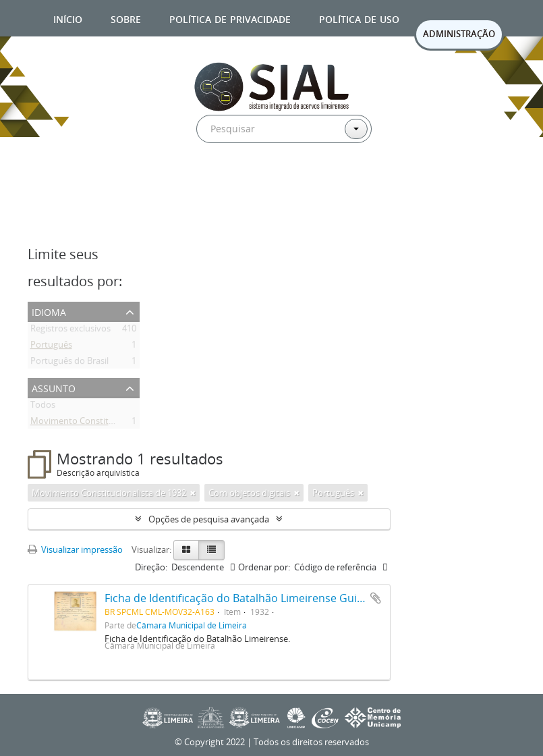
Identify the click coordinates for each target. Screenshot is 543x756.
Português (51, 347)
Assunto (54, 387)
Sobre (126, 18)
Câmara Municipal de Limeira (192, 625)
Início (68, 18)
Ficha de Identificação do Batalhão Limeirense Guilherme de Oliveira (277, 598)
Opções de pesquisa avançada (209, 519)
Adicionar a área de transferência (376, 598)
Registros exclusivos (70, 331)
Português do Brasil (69, 363)
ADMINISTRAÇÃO (459, 34)
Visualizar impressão (75, 549)
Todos (43, 407)
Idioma (49, 311)
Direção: (151, 567)
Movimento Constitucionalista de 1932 (108, 423)
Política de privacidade (230, 18)
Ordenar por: (264, 567)
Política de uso (359, 18)
